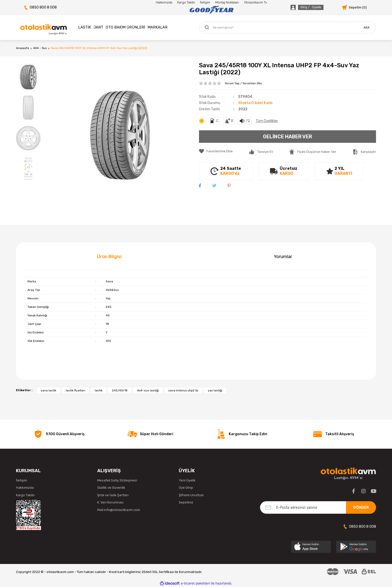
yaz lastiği (215, 390)
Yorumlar (283, 257)
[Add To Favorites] (216, 151)
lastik (99, 390)
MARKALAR (157, 27)
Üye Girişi (186, 488)
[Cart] (354, 7)
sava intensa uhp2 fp (183, 390)
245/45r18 (120, 390)
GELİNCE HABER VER (287, 137)
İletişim (205, 2)
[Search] (287, 28)
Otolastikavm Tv (255, 2)
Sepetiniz (186, 502)
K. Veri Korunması (110, 502)
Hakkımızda (164, 2)
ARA (366, 28)
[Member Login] (301, 7)
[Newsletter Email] (318, 507)
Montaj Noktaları (227, 2)
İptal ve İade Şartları (113, 495)
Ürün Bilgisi (109, 257)
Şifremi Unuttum (191, 495)
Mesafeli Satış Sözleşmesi (117, 480)
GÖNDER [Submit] (361, 507)
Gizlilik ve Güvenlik (111, 488)
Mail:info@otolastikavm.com (119, 510)
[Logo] (211, 10)
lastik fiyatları (75, 390)
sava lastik (48, 390)
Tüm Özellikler (267, 121)
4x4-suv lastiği (148, 390)
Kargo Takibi (186, 2)
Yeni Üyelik (187, 480)
